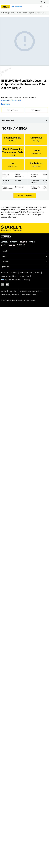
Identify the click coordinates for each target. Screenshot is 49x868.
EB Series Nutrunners (38, 13)
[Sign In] (41, 7)
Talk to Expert (13, 110)
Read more (5, 104)
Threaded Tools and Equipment (25, 13)
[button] (41, 2)
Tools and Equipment (7, 13)
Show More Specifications (24, 196)
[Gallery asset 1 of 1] (6, 72)
